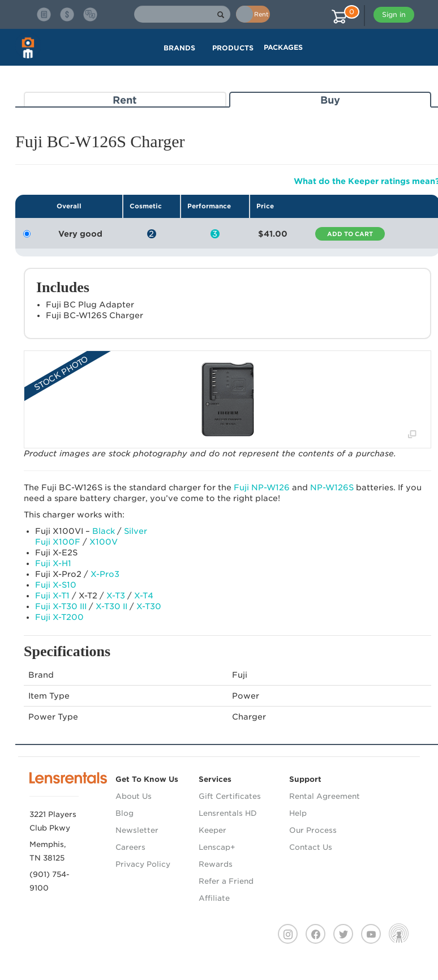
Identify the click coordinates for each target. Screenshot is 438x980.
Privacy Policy (143, 864)
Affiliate (214, 898)
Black (104, 531)
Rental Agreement (325, 796)
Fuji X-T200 (59, 617)
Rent (125, 100)
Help (298, 813)
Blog (124, 813)
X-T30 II (111, 606)
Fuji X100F (58, 542)
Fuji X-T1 (52, 596)
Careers (130, 847)
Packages (283, 47)
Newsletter (137, 830)
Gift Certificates (230, 796)
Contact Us (311, 847)
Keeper (212, 830)
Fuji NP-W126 (262, 487)
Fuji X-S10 (56, 585)
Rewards (216, 864)
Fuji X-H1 (53, 563)
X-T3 (116, 596)
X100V (104, 542)
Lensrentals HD (228, 813)
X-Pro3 (105, 574)
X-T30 (149, 606)
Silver (136, 531)
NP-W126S (332, 487)
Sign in (394, 14)
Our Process (313, 830)
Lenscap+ (217, 847)
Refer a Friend (226, 881)
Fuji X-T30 (61, 606)
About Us (134, 796)
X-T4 (144, 596)
